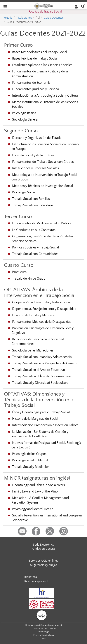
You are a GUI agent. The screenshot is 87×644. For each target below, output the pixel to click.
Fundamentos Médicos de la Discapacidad (42, 322)
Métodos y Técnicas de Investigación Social (42, 186)
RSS (43, 638)
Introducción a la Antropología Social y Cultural (45, 96)
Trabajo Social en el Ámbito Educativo (39, 370)
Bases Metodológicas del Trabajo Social (40, 52)
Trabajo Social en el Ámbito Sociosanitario (42, 376)
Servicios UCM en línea (44, 561)
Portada (8, 18)
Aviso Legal (44, 632)
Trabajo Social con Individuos (33, 205)
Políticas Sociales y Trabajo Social (35, 248)
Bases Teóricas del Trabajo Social (35, 59)
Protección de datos (44, 635)
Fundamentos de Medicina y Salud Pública (42, 223)
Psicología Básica (24, 113)
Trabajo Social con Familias (31, 199)
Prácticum (19, 272)
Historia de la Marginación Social (35, 419)
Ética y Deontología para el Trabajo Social (41, 412)
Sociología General (25, 120)
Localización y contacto (44, 628)
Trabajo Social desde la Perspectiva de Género (44, 363)
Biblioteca (31, 577)
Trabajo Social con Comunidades (35, 254)
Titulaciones (24, 18)
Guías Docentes (54, 18)
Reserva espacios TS (37, 581)
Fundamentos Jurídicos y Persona (36, 89)
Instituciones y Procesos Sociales (35, 168)
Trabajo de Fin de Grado (29, 279)
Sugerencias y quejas (44, 565)
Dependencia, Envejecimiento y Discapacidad (44, 309)
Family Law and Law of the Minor (35, 492)
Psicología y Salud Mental (30, 460)
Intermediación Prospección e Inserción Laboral (46, 425)
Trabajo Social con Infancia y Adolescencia (42, 357)
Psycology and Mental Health (33, 509)
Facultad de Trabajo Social (45, 12)
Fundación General (43, 549)
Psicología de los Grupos (29, 454)
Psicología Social (24, 192)
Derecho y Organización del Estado (37, 138)
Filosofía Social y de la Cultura (33, 155)
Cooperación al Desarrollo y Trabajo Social (42, 302)
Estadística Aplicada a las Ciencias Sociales (42, 65)
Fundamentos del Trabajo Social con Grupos (43, 162)
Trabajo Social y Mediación (31, 467)
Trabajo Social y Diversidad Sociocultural (41, 383)
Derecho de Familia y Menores (33, 315)
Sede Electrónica (44, 545)
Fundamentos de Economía (31, 83)
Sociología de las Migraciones (33, 351)
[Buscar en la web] (83, 6)
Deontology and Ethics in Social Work (39, 485)
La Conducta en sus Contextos (34, 230)
